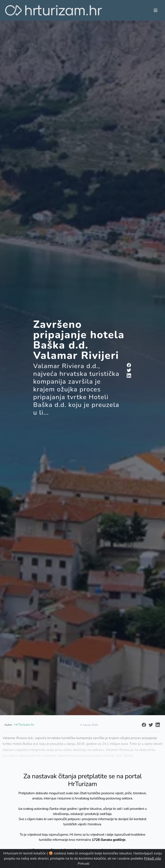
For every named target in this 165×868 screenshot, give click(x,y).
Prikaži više (152, 859)
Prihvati (84, 864)
